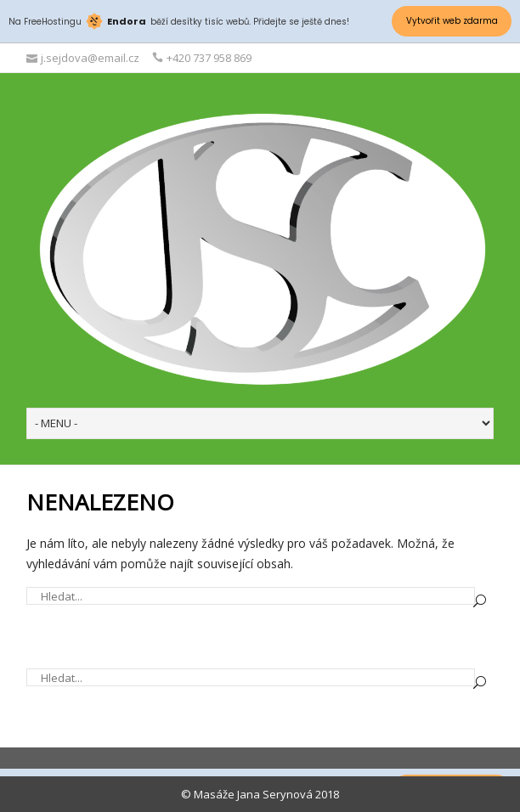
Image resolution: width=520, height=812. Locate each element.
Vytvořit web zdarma (452, 21)
